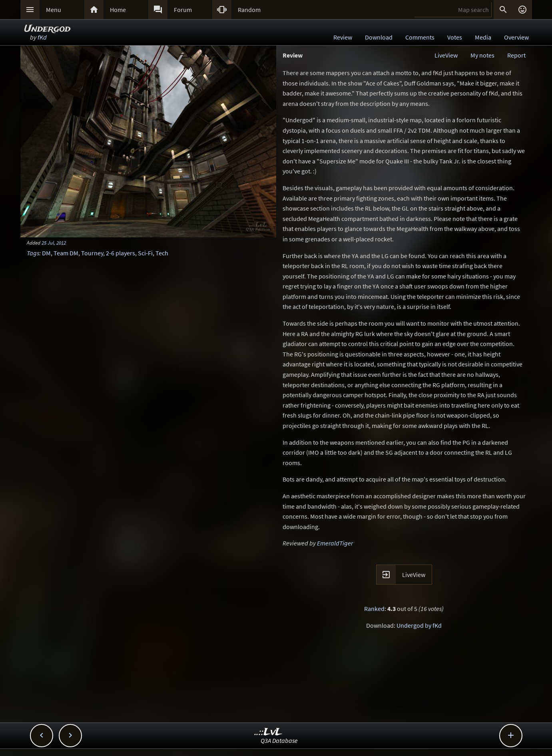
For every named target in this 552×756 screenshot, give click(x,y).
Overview (516, 37)
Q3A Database (279, 740)
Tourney (92, 253)
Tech (162, 253)
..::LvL (268, 732)
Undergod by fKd (419, 625)
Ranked (374, 609)
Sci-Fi (145, 253)
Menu (54, 10)
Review (343, 37)
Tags (33, 253)
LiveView (446, 55)
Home (118, 10)
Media (483, 37)
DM (46, 253)
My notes (482, 55)
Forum (183, 10)
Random (249, 10)
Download (379, 37)
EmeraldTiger (335, 543)
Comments (420, 37)
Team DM (66, 253)
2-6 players (121, 253)
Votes (455, 37)
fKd (42, 37)
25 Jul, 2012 (54, 243)
